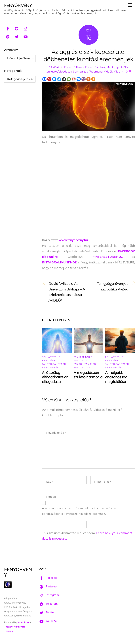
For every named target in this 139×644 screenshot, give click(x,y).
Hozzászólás (56, 433)
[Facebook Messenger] (54, 79)
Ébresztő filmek (74, 67)
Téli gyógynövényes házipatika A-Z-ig (113, 286)
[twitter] (17, 36)
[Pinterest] (49, 79)
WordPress (23, 622)
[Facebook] (44, 79)
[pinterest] (17, 28)
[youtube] (26, 36)
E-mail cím (103, 482)
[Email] (69, 79)
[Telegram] (59, 79)
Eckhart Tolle (51, 357)
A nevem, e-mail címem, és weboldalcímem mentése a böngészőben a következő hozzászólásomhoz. (79, 511)
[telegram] (8, 36)
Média (110, 67)
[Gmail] (74, 79)
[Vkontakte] (79, 79)
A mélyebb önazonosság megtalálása (116, 377)
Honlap (51, 497)
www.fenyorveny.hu (73, 240)
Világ (117, 72)
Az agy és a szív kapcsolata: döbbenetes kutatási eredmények (88, 55)
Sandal (54, 67)
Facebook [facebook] (48, 578)
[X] (64, 79)
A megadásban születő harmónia (88, 375)
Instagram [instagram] (48, 595)
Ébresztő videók (95, 67)
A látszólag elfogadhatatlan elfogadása (55, 377)
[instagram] (26, 28)
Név (50, 482)
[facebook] (8, 28)
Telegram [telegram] (48, 604)
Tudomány (96, 72)
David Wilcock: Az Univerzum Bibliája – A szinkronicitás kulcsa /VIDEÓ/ (67, 292)
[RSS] (88, 79)
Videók (108, 72)
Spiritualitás (80, 72)
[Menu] (130, 5)
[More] (93, 79)
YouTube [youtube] (47, 621)
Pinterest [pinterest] (48, 586)
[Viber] (84, 79)
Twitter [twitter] (46, 612)
